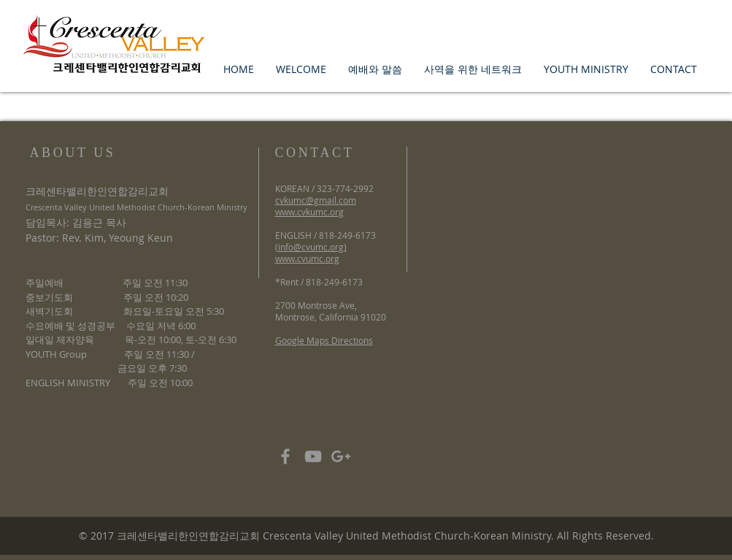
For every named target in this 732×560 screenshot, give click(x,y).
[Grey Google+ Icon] (341, 456)
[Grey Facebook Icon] (285, 456)
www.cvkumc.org (309, 212)
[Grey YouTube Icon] (313, 456)
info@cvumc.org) (312, 247)
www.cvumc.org (307, 258)
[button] (301, 69)
